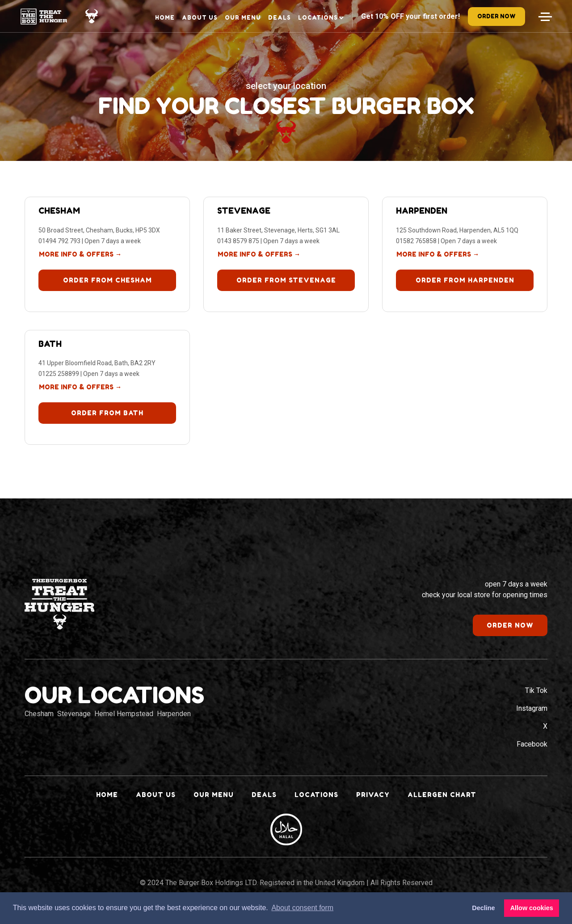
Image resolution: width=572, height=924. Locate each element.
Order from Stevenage (286, 280)
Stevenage (244, 211)
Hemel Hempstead (124, 714)
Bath (50, 344)
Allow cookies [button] (532, 908)
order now (496, 16)
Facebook (532, 744)
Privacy (373, 795)
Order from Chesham (107, 280)
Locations (318, 18)
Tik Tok (536, 690)
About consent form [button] (302, 908)
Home (165, 18)
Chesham (59, 211)
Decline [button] (483, 908)
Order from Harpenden (465, 280)
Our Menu (243, 18)
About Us (200, 18)
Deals (280, 18)
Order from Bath (107, 413)
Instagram (532, 708)
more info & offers (80, 254)
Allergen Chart (442, 795)
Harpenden (422, 211)
